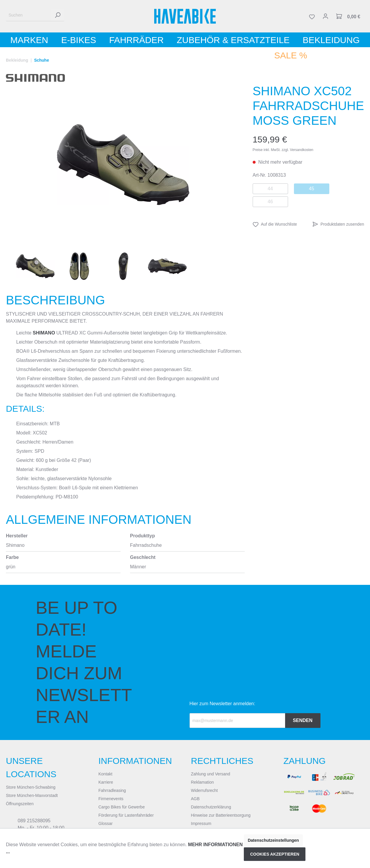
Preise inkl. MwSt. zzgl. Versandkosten (283, 150)
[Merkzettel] (312, 16)
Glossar (106, 823)
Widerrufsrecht (204, 790)
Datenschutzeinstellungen (273, 840)
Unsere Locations (31, 767)
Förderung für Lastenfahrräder (126, 815)
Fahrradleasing (112, 790)
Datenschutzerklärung (211, 807)
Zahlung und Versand (211, 774)
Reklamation (203, 782)
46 (270, 202)
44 (270, 189)
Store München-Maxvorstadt (32, 795)
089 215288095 (34, 821)
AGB (195, 799)
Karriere (106, 782)
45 (312, 189)
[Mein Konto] (325, 16)
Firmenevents (111, 799)
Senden (303, 720)
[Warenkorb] (348, 16)
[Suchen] (28, 15)
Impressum (201, 823)
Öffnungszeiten (20, 804)
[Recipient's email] (237, 721)
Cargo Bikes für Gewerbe (122, 807)
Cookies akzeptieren (275, 854)
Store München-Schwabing (31, 787)
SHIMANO (44, 333)
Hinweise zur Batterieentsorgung (221, 815)
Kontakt (105, 774)
